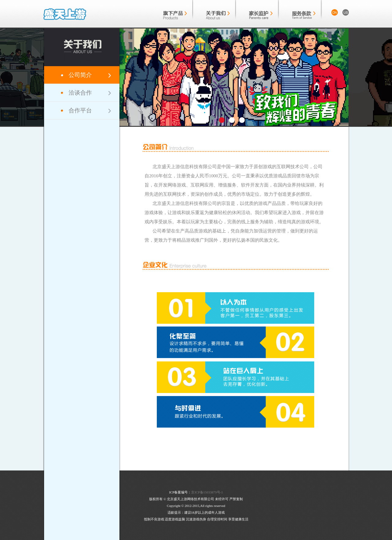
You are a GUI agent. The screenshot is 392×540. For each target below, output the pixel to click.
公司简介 (80, 75)
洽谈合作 (80, 93)
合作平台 (80, 110)
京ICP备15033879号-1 (207, 492)
